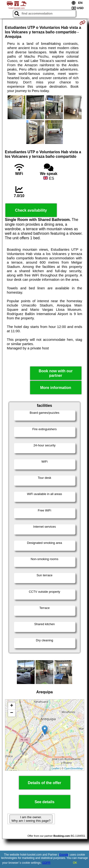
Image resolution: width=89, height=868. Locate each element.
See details (45, 802)
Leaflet (56, 768)
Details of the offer (44, 783)
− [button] (12, 713)
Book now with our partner (56, 373)
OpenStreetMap (74, 768)
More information (56, 388)
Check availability (31, 210)
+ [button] (12, 706)
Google (64, 855)
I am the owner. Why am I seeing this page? (31, 819)
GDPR (46, 863)
